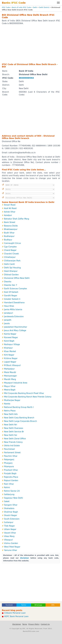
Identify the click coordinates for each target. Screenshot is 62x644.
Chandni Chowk (12, 254)
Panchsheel (9, 449)
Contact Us (45, 624)
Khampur (8, 348)
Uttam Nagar (10, 529)
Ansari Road (10, 205)
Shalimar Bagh (11, 512)
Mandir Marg (10, 379)
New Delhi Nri (11, 425)
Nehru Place (10, 411)
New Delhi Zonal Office (15, 439)
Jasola (7, 323)
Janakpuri (9, 313)
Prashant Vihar (11, 470)
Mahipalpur (9, 369)
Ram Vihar (9, 484)
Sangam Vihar (11, 505)
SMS (53, 605)
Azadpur (8, 215)
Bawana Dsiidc (11, 226)
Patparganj (9, 460)
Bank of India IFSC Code (21, 7)
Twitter (24, 605)
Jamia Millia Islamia (13, 310)
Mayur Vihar (10, 386)
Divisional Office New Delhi (17, 278)
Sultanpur (9, 522)
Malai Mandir (10, 372)
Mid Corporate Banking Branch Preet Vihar (24, 393)
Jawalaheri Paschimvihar (16, 327)
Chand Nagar (10, 250)
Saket (7, 501)
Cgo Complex (10, 247)
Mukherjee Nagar (12, 400)
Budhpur (8, 240)
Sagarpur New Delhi (14, 498)
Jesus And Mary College (15, 330)
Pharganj (8, 463)
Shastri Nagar (11, 515)
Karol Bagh (9, 341)
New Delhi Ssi (11, 435)
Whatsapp (38, 605)
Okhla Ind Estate (12, 446)
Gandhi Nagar (11, 296)
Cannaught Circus (13, 243)
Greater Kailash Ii (12, 299)
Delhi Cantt (9, 264)
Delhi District (44, 7)
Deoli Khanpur (11, 271)
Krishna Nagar (11, 358)
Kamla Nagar (10, 334)
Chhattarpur (10, 257)
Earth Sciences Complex (16, 289)
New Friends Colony (13, 442)
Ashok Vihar (10, 212)
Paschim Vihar (11, 456)
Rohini (7, 487)
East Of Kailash (11, 292)
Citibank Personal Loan (15, 613)
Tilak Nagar (9, 526)
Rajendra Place (11, 477)
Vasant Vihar (10, 533)
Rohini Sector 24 (12, 491)
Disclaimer (17, 624)
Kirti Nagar (9, 355)
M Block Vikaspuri (12, 365)
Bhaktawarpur (11, 229)
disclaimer (25, 558)
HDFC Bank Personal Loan (16, 616)
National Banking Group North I (19, 407)
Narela (7, 404)
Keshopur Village (12, 344)
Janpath (8, 320)
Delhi (35, 7)
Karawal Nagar (11, 337)
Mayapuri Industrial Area (16, 383)
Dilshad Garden (11, 275)
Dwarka (8, 282)
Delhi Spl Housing (12, 268)
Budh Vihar (9, 233)
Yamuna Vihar (11, 550)
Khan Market (10, 351)
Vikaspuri (8, 540)
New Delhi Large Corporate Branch (21, 421)
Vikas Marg (9, 536)
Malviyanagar (11, 376)
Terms (25, 624)
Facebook (9, 605)
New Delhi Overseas (14, 428)
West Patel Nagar (12, 547)
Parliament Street (12, 453)
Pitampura (9, 467)
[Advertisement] (31, 44)
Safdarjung (9, 494)
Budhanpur (9, 236)
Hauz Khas (9, 306)
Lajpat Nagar (10, 362)
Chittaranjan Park (12, 261)
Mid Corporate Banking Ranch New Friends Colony (28, 397)
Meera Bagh (10, 390)
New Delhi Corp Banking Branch (19, 418)
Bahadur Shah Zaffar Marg (17, 219)
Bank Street (10, 222)
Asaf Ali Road (10, 208)
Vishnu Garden (11, 543)
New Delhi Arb (11, 414)
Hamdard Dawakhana (14, 303)
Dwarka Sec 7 (11, 285)
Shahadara (9, 508)
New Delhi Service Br (14, 432)
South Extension (12, 519)
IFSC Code (6, 7)
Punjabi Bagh (10, 474)
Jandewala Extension (14, 317)
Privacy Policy (34, 624)
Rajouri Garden (11, 481)
